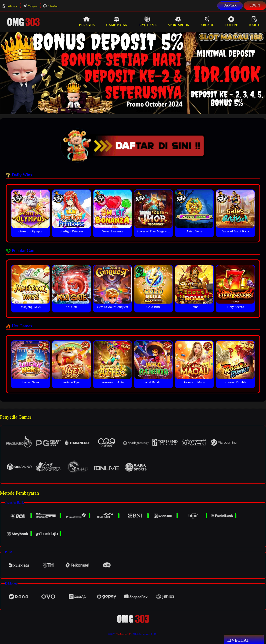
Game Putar (117, 21)
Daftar (230, 5)
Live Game (148, 21)
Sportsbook (178, 21)
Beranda (87, 21)
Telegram (31, 6)
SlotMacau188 (124, 634)
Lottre (232, 21)
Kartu (255, 21)
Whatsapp (10, 6)
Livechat (50, 6)
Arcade (207, 21)
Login (255, 5)
